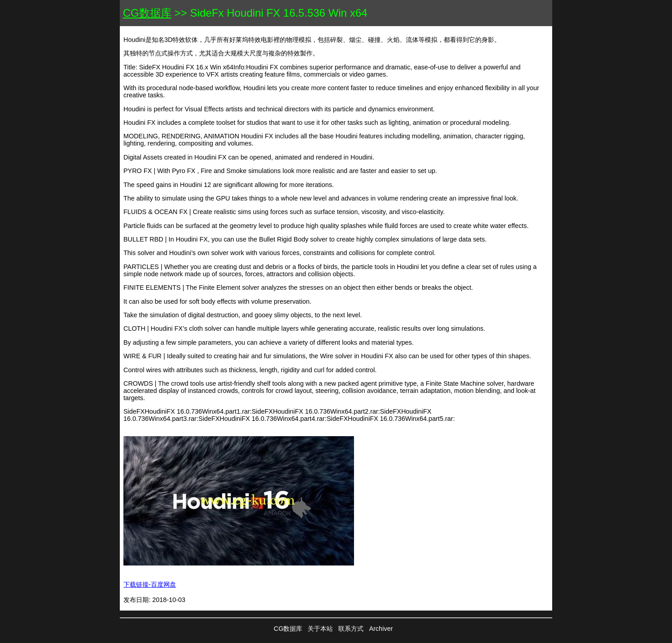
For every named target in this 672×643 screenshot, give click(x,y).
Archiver (381, 629)
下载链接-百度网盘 (150, 584)
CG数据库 (147, 13)
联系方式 (351, 629)
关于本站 (320, 629)
